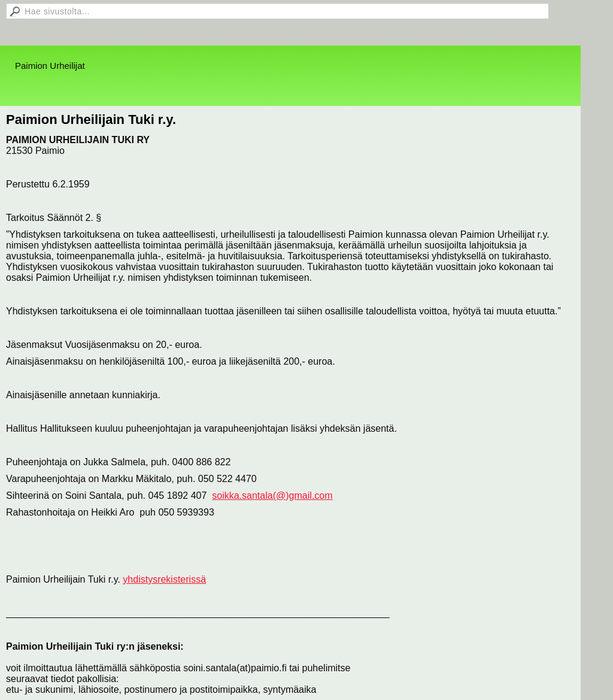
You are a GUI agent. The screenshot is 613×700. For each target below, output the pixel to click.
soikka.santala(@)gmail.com (272, 496)
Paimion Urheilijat (50, 66)
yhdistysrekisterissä (164, 579)
